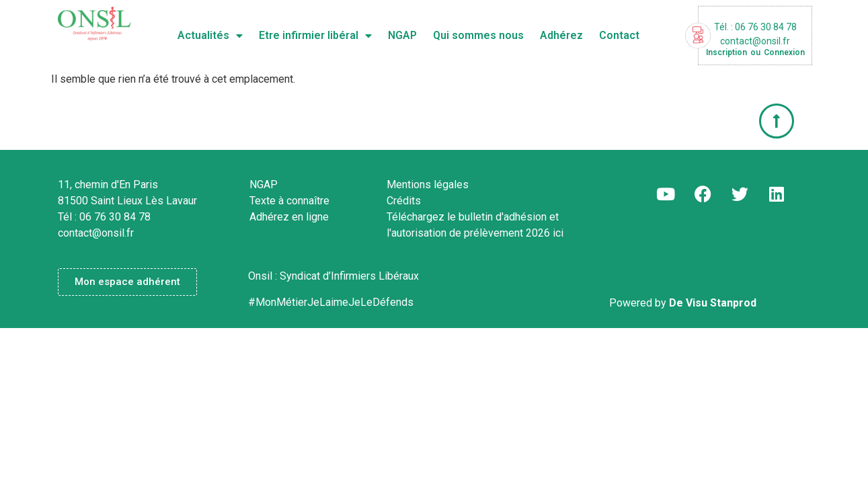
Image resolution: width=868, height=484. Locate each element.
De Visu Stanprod (713, 303)
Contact (619, 35)
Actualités (210, 36)
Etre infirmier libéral (315, 36)
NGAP (402, 35)
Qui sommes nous (478, 35)
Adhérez (561, 35)
